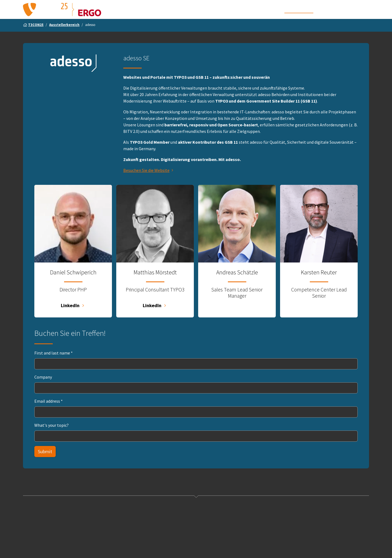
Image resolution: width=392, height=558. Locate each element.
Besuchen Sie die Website (146, 181)
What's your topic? (52, 436)
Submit (45, 462)
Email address (49, 412)
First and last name (54, 364)
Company (43, 388)
